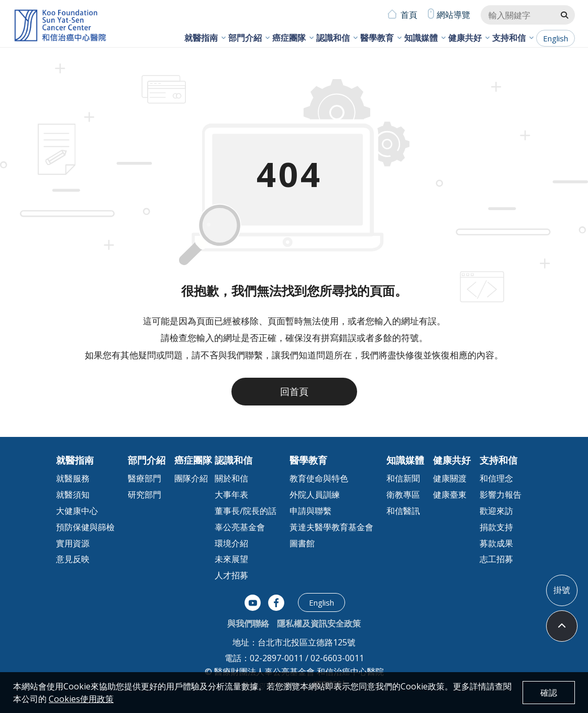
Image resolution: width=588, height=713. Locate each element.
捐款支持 (496, 527)
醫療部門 (145, 478)
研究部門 (145, 495)
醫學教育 (377, 38)
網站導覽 (453, 15)
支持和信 (509, 38)
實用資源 (73, 543)
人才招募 (231, 575)
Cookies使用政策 (81, 699)
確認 (549, 693)
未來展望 (231, 559)
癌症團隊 (289, 38)
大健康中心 (77, 511)
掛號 (562, 590)
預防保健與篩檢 (85, 527)
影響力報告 (501, 495)
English (556, 38)
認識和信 (333, 38)
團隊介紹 (191, 478)
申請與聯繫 (310, 511)
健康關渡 (450, 478)
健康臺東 (450, 495)
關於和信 (231, 478)
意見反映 (73, 559)
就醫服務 (73, 478)
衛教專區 (403, 495)
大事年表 (231, 495)
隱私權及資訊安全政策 (319, 623)
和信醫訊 (403, 511)
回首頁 (294, 391)
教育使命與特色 (319, 478)
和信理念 (496, 478)
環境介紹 (231, 543)
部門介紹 (245, 38)
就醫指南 (201, 38)
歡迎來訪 (496, 511)
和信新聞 (403, 478)
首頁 (409, 15)
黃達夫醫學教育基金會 (331, 527)
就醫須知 (73, 495)
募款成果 (496, 543)
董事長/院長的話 (246, 511)
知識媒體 (421, 38)
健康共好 (465, 38)
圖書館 (302, 543)
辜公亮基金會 (240, 527)
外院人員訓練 (315, 495)
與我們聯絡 (248, 623)
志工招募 (496, 559)
